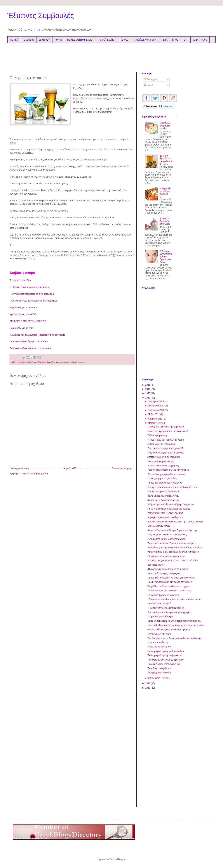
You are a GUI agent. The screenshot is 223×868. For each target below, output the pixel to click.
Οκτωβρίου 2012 (156, 406)
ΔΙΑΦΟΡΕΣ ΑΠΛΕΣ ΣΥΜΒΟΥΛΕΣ (28, 321)
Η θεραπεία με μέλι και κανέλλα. (165, 191)
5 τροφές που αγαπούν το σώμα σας (165, 517)
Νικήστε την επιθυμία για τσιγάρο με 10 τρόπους (171, 504)
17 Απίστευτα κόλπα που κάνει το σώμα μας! (169, 591)
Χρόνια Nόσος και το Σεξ (23, 314)
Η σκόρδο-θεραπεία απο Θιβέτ (165, 221)
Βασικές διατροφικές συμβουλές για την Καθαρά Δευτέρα (175, 522)
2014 (148, 389)
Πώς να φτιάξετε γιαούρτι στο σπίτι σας (31, 348)
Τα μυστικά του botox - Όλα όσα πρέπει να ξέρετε (171, 543)
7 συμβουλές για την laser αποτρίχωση (166, 539)
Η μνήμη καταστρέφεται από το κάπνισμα (32, 294)
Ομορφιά (29, 40)
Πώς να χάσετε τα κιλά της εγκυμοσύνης (167, 535)
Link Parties (200, 40)
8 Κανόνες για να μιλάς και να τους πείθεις (168, 569)
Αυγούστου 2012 (156, 410)
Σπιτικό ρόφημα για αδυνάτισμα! (163, 491)
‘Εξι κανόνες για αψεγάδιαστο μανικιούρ (167, 474)
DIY (186, 40)
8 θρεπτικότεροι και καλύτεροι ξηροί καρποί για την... (173, 530)
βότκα (34, 362)
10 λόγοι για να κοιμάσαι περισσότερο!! (167, 556)
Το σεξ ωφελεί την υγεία (159, 634)
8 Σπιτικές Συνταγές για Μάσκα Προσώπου (166, 255)
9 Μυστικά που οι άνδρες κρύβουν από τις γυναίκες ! (173, 552)
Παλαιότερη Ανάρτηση (122, 468)
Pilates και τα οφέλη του (159, 647)
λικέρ (74, 362)
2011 (148, 683)
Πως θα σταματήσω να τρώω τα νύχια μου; (168, 470)
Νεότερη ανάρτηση (20, 468)
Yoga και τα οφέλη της (158, 642)
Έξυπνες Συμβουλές (41, 15)
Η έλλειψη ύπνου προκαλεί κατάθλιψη (30, 287)
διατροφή (42, 362)
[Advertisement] (80, 57)
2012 (148, 398)
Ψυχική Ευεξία (106, 40)
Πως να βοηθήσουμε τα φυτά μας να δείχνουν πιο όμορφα (176, 625)
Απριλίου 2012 (155, 419)
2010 (148, 688)
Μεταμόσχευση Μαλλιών (159, 673)
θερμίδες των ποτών (56, 362)
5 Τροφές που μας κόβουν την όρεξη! (166, 440)
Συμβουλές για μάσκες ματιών (165, 126)
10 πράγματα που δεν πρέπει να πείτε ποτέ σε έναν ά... (175, 599)
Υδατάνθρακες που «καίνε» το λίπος (165, 513)
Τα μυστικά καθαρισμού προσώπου (165, 483)
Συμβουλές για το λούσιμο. (24, 307)
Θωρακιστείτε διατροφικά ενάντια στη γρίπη (169, 630)
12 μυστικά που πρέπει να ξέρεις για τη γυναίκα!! (171, 578)
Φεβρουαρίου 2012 (158, 678)
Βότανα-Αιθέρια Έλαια (80, 40)
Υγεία (59, 40)
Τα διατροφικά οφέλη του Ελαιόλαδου (166, 651)
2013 (148, 393)
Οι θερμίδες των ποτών (159, 526)
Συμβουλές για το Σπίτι (22, 328)
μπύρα (81, 362)
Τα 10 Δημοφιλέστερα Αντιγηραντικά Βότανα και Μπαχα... (175, 638)
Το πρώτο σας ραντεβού (159, 604)
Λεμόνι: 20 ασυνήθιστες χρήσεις (163, 466)
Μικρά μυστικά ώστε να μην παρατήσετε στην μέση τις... (175, 621)
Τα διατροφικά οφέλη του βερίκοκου (165, 655)
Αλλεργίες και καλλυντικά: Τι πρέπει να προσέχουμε (37, 335)
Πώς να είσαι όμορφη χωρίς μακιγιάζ (165, 448)
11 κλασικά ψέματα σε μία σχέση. (164, 595)
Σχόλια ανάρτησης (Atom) (35, 474)
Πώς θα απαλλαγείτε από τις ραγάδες (166, 453)
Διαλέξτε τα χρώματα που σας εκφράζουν (168, 431)
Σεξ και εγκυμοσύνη (157, 435)
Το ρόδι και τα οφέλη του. (160, 668)
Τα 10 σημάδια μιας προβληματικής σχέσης (169, 509)
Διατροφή (45, 40)
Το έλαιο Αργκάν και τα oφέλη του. (166, 158)
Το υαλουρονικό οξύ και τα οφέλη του (165, 660)
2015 (148, 385)
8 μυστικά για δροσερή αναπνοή (163, 500)
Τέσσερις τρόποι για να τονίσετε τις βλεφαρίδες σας (172, 487)
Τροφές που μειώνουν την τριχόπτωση (166, 427)
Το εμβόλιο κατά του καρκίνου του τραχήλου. (169, 586)
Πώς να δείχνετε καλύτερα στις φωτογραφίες (33, 301)
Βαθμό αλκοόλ (24, 362)
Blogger (121, 859)
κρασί (69, 362)
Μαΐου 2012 (154, 414)
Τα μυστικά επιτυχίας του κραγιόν (164, 574)
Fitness (124, 40)
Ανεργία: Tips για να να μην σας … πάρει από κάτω (173, 561)
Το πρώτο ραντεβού (20, 280)
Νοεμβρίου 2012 (156, 401)
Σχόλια (149, 85)
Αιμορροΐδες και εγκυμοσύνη (161, 444)
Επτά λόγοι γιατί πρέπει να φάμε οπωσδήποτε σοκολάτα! (175, 548)
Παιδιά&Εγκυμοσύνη (145, 40)
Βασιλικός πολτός (156, 565)
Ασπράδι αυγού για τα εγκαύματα (164, 457)
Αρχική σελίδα (70, 468)
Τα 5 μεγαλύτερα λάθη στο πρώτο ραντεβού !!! (170, 582)
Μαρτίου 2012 (155, 423)
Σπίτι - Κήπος (170, 40)
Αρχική (14, 40)
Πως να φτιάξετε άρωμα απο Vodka (29, 341)
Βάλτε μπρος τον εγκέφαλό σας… (164, 496)
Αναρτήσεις (151, 79)
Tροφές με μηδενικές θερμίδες (162, 479)
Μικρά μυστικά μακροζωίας (161, 461)
